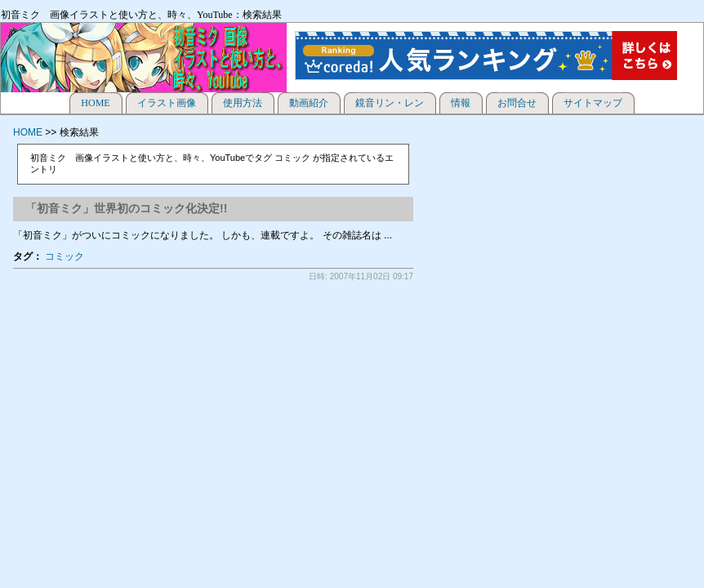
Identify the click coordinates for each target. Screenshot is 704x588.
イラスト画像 (167, 103)
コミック (65, 256)
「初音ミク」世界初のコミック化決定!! (126, 208)
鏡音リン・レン (390, 103)
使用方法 (243, 103)
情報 (461, 103)
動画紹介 (309, 103)
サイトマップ (593, 103)
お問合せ (517, 103)
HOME (95, 103)
